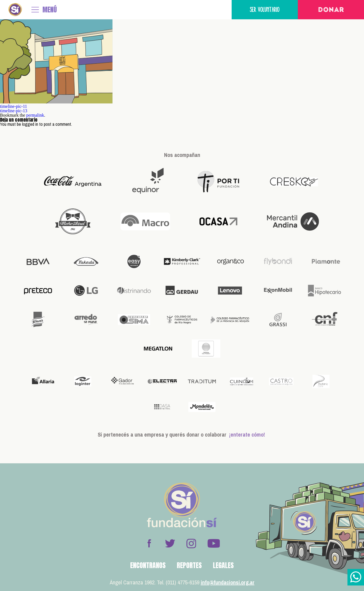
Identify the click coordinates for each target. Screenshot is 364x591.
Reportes (189, 565)
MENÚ (50, 10)
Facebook (149, 543)
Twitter (170, 543)
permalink (35, 115)
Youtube (213, 543)
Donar (331, 10)
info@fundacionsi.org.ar (228, 582)
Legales (223, 565)
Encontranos (148, 565)
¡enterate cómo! (247, 434)
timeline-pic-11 (14, 106)
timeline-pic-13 (14, 111)
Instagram (191, 543)
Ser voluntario (265, 10)
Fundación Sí (15, 10)
